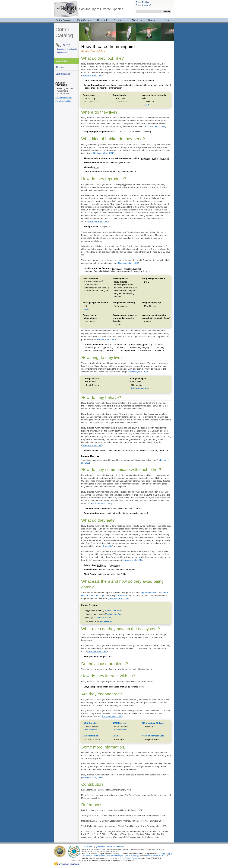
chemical (138, 509)
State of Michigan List (153, 736)
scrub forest (126, 163)
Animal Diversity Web (144, 5)
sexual (137, 271)
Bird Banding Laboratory (140, 388)
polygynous (105, 227)
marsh (97, 167)
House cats (123, 595)
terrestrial (164, 158)
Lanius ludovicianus (113, 610)
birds (66, 45)
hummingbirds (63, 52)
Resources (120, 20)
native (122, 132)
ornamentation (116, 88)
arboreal (103, 450)
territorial (164, 450)
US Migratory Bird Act (153, 723)
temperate (145, 158)
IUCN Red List (90, 723)
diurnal (117, 450)
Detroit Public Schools (155, 856)
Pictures (60, 67)
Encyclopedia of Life (63, 101)
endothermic (114, 81)
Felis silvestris (105, 621)
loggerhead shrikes (149, 593)
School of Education (97, 856)
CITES (116, 736)
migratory (133, 450)
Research (102, 20)
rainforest (114, 163)
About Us (137, 20)
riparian (133, 172)
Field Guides (84, 20)
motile (125, 450)
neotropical (135, 132)
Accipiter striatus (113, 614)
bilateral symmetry (145, 81)
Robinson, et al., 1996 (92, 75)
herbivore (102, 565)
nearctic (112, 132)
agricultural (123, 172)
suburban (112, 172)
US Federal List (90, 736)
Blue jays (100, 595)
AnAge (146, 105)
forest (106, 163)
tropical (155, 158)
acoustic (128, 509)
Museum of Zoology (131, 856)
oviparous (146, 271)
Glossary (153, 20)
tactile (120, 509)
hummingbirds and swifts (67, 49)
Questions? (100, 847)
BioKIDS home (88, 847)
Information (62, 61)
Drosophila (107, 546)
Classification (63, 74)
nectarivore (115, 565)
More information (91, 730)
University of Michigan (115, 856)
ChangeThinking (142, 2)
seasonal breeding (132, 268)
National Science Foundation (129, 858)
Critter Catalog (63, 20)
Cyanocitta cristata (103, 618)
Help (166, 20)
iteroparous (117, 268)
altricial (108, 345)
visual (113, 509)
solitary (155, 450)
